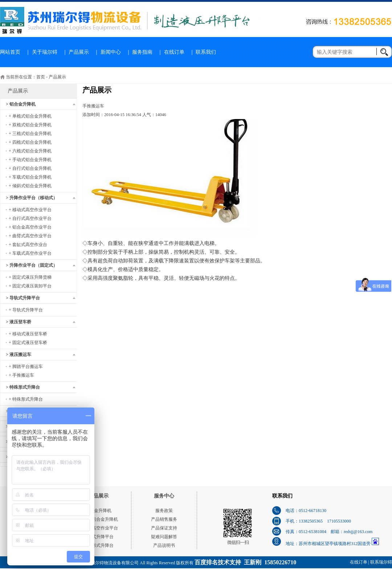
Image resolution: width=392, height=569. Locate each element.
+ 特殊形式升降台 (26, 399)
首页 (41, 77)
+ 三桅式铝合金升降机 (30, 134)
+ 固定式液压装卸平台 (30, 286)
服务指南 (142, 52)
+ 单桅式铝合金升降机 (30, 116)
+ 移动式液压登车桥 (28, 334)
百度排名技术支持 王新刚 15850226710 (245, 562)
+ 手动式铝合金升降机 (30, 160)
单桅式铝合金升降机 (98, 519)
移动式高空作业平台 (98, 528)
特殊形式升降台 (98, 545)
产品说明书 (164, 545)
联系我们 (206, 52)
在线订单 (174, 52)
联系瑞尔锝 (381, 562)
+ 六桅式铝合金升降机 (30, 151)
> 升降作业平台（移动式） (32, 198)
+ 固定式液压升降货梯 (30, 277)
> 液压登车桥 (19, 322)
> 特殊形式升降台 (23, 387)
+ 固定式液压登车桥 (28, 343)
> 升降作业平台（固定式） (32, 265)
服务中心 (164, 496)
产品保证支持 (164, 528)
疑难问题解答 (164, 537)
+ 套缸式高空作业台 (28, 245)
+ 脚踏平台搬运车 (26, 367)
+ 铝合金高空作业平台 (30, 227)
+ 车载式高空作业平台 (30, 253)
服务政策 (164, 511)
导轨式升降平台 (98, 537)
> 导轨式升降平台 (23, 298)
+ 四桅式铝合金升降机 (30, 142)
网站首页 (10, 52)
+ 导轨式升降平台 (26, 310)
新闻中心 (111, 52)
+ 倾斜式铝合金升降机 (30, 186)
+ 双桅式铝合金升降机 (30, 125)
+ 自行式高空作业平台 (30, 218)
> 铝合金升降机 (21, 104)
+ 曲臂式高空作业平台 (30, 236)
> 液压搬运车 (19, 355)
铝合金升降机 (98, 511)
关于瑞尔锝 (45, 52)
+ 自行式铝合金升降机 (30, 168)
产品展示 (79, 52)
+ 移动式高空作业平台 (30, 210)
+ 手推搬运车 (21, 375)
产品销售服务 (164, 519)
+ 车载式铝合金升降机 (30, 177)
